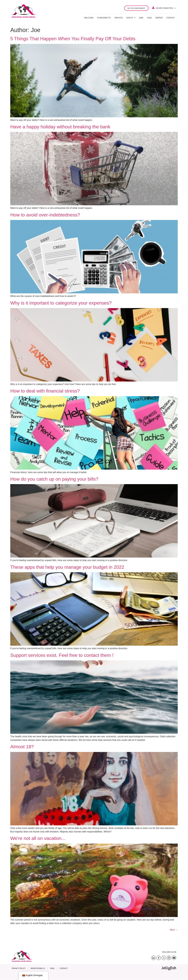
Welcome (89, 18)
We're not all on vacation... (38, 838)
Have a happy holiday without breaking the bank (60, 127)
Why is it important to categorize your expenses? (61, 303)
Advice (131, 18)
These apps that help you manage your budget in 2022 (67, 567)
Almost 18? (22, 747)
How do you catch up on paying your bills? (54, 479)
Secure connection (166, 8)
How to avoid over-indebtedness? (45, 215)
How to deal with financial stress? (45, 391)
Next (174, 930)
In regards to (104, 18)
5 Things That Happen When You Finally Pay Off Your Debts (73, 39)
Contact (171, 18)
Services (119, 18)
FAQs (149, 18)
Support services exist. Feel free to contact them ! (62, 655)
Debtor (159, 18)
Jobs (141, 18)
